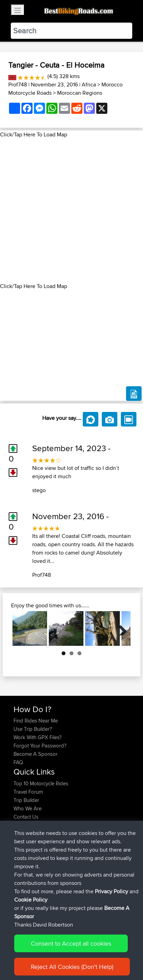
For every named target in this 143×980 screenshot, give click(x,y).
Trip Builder (26, 800)
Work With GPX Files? (38, 737)
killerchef (24, 880)
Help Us (23, 825)
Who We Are (28, 808)
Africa (89, 85)
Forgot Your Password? (40, 746)
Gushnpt (24, 846)
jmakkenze (26, 896)
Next (120, 628)
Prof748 (18, 85)
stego (39, 490)
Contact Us (26, 817)
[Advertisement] (71, 210)
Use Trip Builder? (33, 729)
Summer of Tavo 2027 (85, 846)
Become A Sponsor (35, 754)
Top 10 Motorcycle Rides (41, 783)
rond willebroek (75, 855)
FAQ (18, 762)
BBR (55, 871)
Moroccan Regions (80, 93)
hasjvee (23, 855)
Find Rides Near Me (36, 721)
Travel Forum (28, 792)
